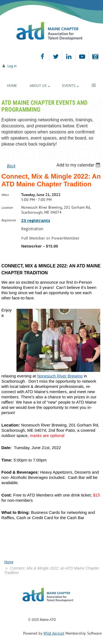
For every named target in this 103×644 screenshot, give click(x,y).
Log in (12, 66)
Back (11, 166)
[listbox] (79, 165)
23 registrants (36, 220)
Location (7, 207)
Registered (9, 220)
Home (9, 562)
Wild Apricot (54, 633)
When (5, 195)
